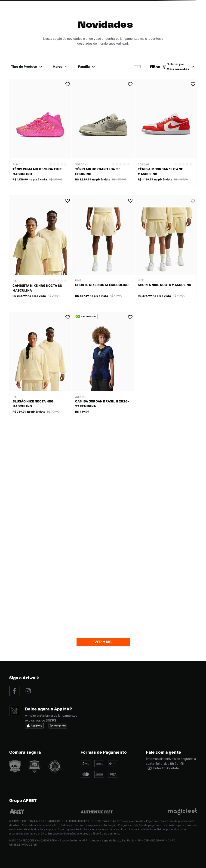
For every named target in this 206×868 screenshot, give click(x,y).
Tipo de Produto (27, 67)
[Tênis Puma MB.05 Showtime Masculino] (40, 132)
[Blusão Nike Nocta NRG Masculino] (40, 365)
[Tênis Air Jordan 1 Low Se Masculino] (166, 132)
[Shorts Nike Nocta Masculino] (103, 249)
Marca (61, 67)
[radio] (137, 67)
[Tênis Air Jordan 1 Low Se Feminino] (103, 132)
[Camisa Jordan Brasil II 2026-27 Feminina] (103, 365)
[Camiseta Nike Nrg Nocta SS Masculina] (40, 249)
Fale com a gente (163, 752)
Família (87, 67)
